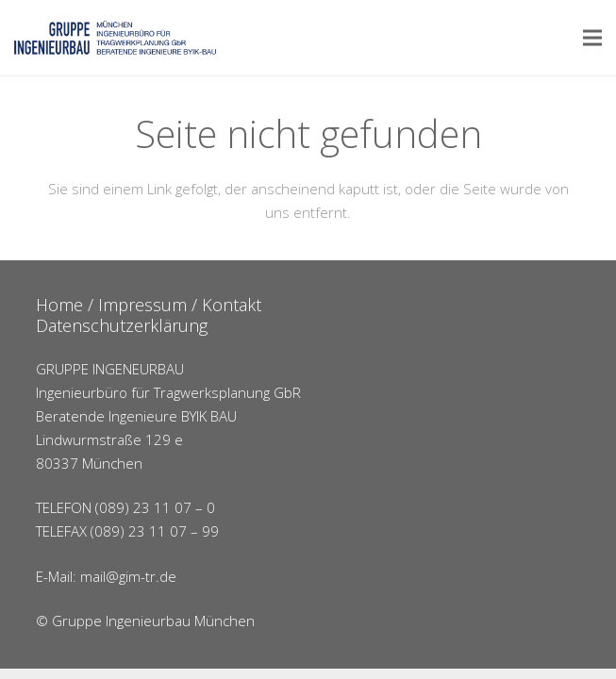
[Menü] (592, 38)
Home (59, 305)
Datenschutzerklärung (122, 325)
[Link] (115, 38)
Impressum (142, 305)
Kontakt (232, 305)
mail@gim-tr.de (128, 576)
